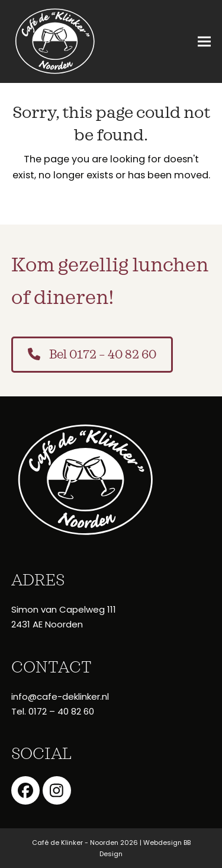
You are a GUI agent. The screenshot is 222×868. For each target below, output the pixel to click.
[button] (204, 42)
